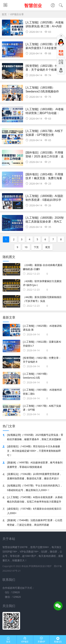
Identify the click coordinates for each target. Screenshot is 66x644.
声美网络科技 (36, 566)
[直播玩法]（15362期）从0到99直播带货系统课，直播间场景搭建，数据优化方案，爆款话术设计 (34, 476)
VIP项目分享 (17, 14)
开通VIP (41, 640)
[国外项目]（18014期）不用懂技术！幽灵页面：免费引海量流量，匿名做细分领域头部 (44, 178)
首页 (4, 14)
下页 (36, 247)
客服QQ (58, 640)
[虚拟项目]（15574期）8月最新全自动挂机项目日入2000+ (34, 511)
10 (26, 247)
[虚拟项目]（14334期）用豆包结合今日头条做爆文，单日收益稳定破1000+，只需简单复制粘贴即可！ (34, 451)
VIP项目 (25, 640)
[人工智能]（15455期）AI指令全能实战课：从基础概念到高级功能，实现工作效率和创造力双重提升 (35, 499)
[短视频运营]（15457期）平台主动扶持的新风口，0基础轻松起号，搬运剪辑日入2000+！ (35, 488)
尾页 (48, 247)
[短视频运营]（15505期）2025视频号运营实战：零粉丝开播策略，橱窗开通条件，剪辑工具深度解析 (35, 437)
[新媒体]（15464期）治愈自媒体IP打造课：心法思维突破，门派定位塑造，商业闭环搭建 (35, 522)
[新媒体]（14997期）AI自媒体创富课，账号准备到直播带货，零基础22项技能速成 (35, 465)
